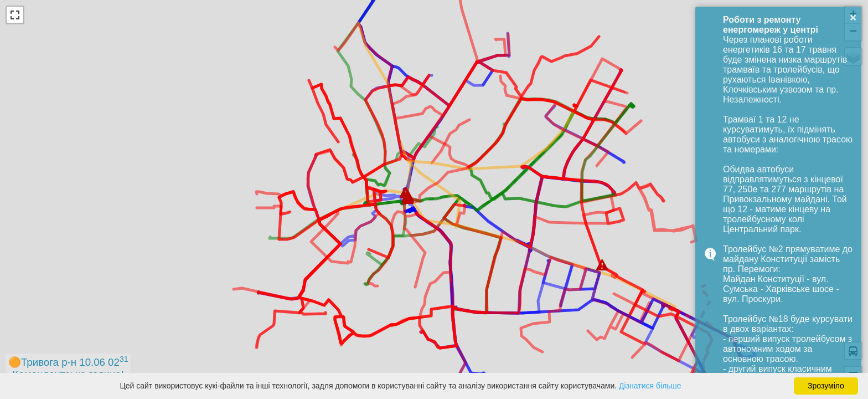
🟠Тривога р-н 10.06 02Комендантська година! (68, 367)
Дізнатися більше (650, 386)
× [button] (853, 17)
